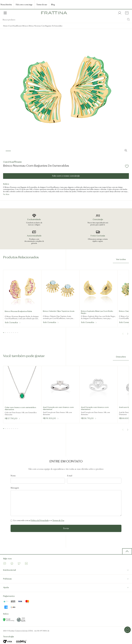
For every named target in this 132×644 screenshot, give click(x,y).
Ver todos (121, 260)
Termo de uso (42, 4)
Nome (13, 476)
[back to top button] (127, 551)
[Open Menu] (5, 13)
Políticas (66, 579)
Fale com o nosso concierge (66, 176)
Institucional (66, 570)
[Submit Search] (128, 20)
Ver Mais (6, 194)
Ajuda (66, 588)
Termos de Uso (58, 520)
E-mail (70, 476)
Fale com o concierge (24, 4)
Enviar (66, 528)
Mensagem (15, 488)
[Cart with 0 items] (126, 13)
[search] (66, 20)
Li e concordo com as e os (39, 520)
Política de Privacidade (40, 520)
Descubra (121, 357)
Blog (53, 4)
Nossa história (6, 4)
